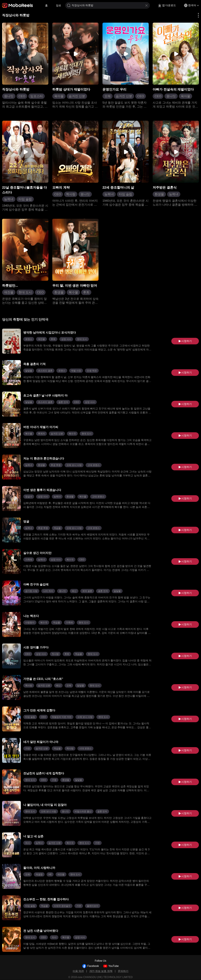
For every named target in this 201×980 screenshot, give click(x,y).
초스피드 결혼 (45, 371)
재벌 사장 (76, 371)
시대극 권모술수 (62, 906)
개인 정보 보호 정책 (101, 971)
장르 (59, 5)
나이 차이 (48, 591)
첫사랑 (55, 654)
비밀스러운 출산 (83, 811)
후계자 (41, 434)
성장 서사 (66, 339)
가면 (28, 748)
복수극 (72, 434)
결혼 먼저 (63, 402)
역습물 (57, 528)
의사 (28, 843)
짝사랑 (71, 194)
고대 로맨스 (94, 465)
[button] (196, 15)
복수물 (73, 292)
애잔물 (9, 292)
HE (50, 874)
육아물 (59, 96)
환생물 (159, 194)
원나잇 (9, 96)
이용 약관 (78, 971)
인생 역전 (92, 371)
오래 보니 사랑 (74, 465)
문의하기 (123, 971)
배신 (74, 591)
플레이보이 (93, 906)
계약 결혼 (87, 591)
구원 (54, 780)
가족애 (29, 560)
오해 (108, 96)
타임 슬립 (25, 199)
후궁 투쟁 (56, 465)
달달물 (29, 371)
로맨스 (29, 339)
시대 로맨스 (85, 748)
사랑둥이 (30, 623)
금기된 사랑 (31, 591)
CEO (22, 96)
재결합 (39, 874)
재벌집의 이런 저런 (62, 717)
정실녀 (29, 497)
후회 (86, 292)
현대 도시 (25, 292)
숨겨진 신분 (77, 96)
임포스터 (37, 96)
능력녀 (9, 199)
